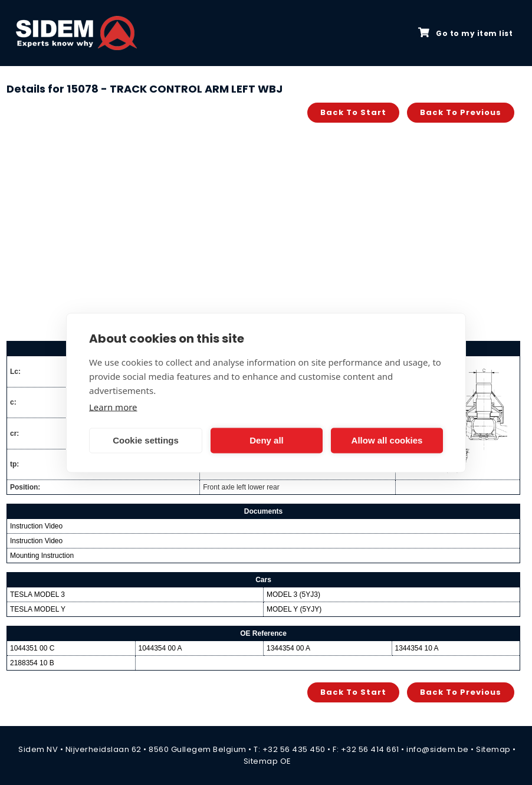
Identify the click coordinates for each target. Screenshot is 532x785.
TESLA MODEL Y (38, 609)
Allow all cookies (387, 440)
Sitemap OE (267, 761)
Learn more (113, 406)
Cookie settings (146, 440)
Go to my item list (465, 33)
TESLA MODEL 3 (37, 595)
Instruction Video (36, 526)
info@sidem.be (438, 749)
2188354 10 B (32, 663)
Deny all (267, 440)
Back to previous (461, 112)
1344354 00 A (288, 648)
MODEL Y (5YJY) (294, 609)
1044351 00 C (32, 648)
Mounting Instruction (42, 556)
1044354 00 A (160, 648)
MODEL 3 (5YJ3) (293, 595)
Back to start (353, 112)
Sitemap (493, 749)
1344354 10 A (417, 648)
